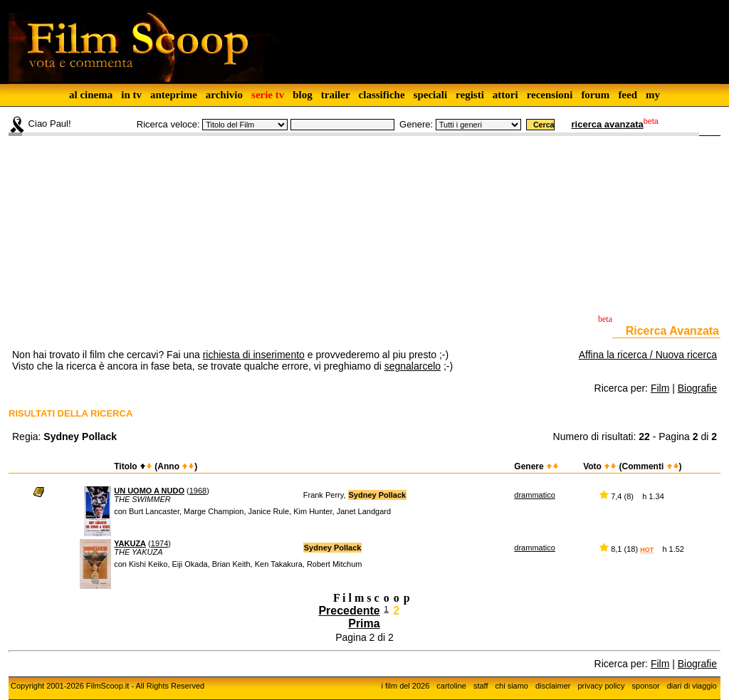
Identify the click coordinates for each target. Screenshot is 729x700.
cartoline (451, 686)
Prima (364, 623)
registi (470, 95)
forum (595, 95)
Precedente (349, 611)
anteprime (174, 95)
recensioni (550, 95)
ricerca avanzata (608, 124)
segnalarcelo (413, 366)
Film (660, 388)
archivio (224, 95)
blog (303, 95)
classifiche (382, 95)
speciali (431, 95)
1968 (198, 491)
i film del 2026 (405, 686)
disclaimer (553, 686)
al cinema (91, 95)
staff (481, 686)
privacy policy (602, 686)
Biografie (697, 388)
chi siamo (512, 686)
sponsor (646, 686)
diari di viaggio (692, 686)
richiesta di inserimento (254, 355)
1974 (159, 543)
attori (505, 95)
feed (628, 95)
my (653, 95)
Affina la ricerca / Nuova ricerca (648, 355)
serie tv (268, 95)
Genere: (416, 124)
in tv (131, 95)
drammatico (534, 495)
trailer (336, 95)
